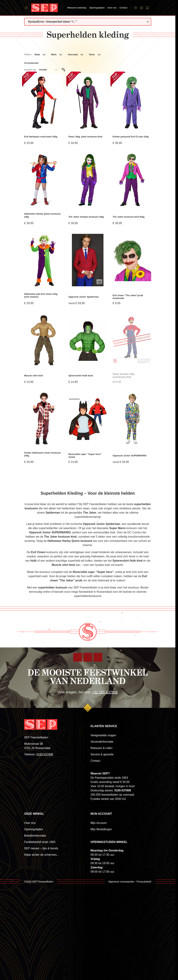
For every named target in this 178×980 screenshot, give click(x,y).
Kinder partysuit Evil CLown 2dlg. (131, 137)
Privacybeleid (144, 882)
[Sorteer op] (48, 70)
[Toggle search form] (135, 8)
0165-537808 (45, 754)
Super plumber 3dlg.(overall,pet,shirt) (124, 375)
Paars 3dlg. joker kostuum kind (85, 137)
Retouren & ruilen (102, 748)
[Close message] (148, 22)
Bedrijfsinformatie (35, 836)
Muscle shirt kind (34, 376)
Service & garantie (102, 754)
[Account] (141, 8)
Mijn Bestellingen (101, 829)
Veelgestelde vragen (103, 735)
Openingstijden (97, 8)
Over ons (112, 8)
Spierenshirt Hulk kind (81, 376)
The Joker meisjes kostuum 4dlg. (86, 217)
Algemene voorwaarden (121, 882)
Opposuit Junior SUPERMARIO (129, 456)
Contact (123, 8)
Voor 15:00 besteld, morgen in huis (112, 786)
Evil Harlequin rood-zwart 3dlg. (41, 137)
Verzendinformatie (102, 742)
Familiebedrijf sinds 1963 (40, 842)
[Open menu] (26, 8)
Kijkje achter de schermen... (42, 855)
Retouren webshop (77, 8)
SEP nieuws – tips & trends (41, 848)
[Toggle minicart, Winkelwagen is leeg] (147, 8)
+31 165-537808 (105, 692)
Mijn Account (99, 823)
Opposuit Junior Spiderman (84, 297)
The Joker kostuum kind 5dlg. (129, 217)
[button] (41, 56)
